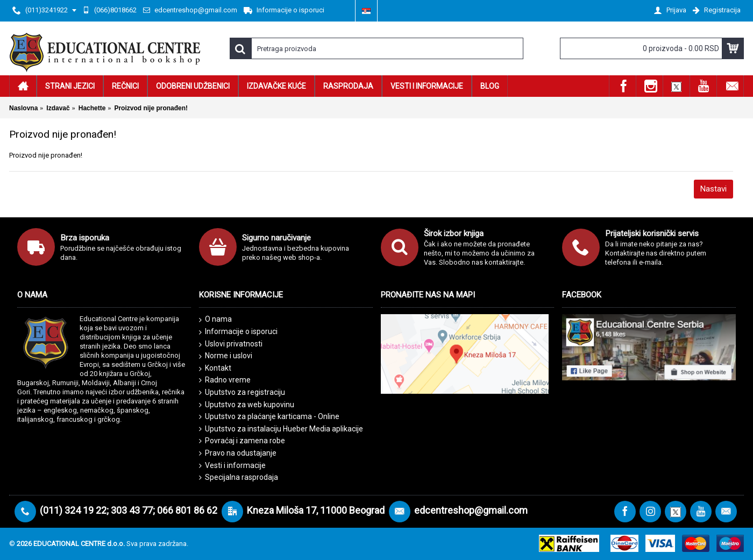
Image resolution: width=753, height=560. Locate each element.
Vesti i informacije (232, 466)
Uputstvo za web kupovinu (247, 405)
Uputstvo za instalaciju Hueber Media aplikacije (281, 429)
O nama (215, 320)
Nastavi (713, 189)
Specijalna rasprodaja (239, 477)
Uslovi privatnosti (231, 344)
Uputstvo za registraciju (242, 392)
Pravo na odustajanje (238, 453)
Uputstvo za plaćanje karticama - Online (269, 417)
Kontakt (215, 368)
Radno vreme (225, 380)
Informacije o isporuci (238, 332)
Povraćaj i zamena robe (242, 441)
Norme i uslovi (226, 356)
